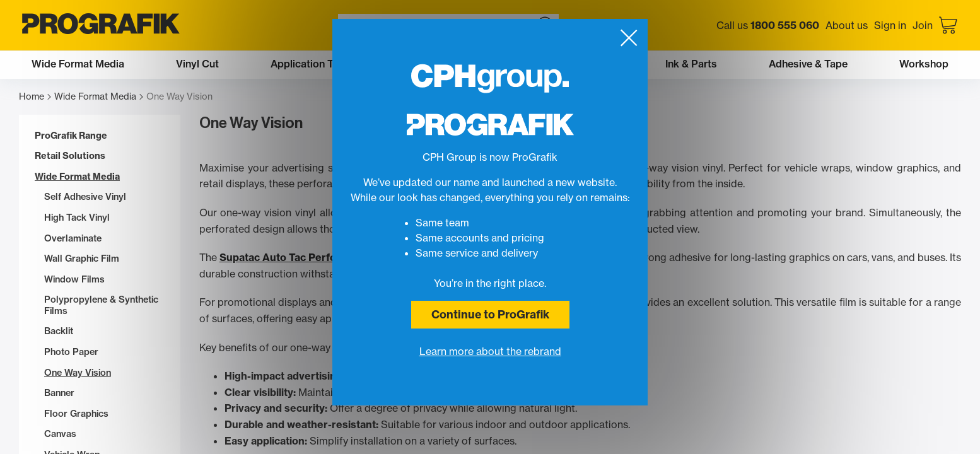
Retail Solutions (70, 156)
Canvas (60, 434)
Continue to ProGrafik (490, 314)
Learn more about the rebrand (490, 351)
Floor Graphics (76, 414)
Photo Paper (71, 352)
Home (35, 97)
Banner (59, 393)
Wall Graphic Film (82, 259)
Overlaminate (73, 239)
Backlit (59, 331)
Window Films (74, 280)
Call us (768, 25)
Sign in (890, 25)
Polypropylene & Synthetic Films (101, 306)
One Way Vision (78, 373)
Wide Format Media (99, 97)
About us (847, 25)
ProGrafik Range (71, 136)
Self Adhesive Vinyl (85, 197)
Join (923, 25)
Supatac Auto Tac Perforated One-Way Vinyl (329, 257)
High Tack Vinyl (77, 218)
